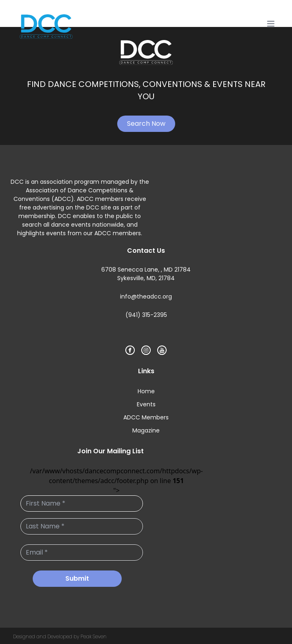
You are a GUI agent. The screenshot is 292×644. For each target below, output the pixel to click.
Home (146, 391)
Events (146, 404)
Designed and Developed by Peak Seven (60, 636)
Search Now (146, 124)
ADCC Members (146, 417)
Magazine (146, 430)
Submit (77, 578)
